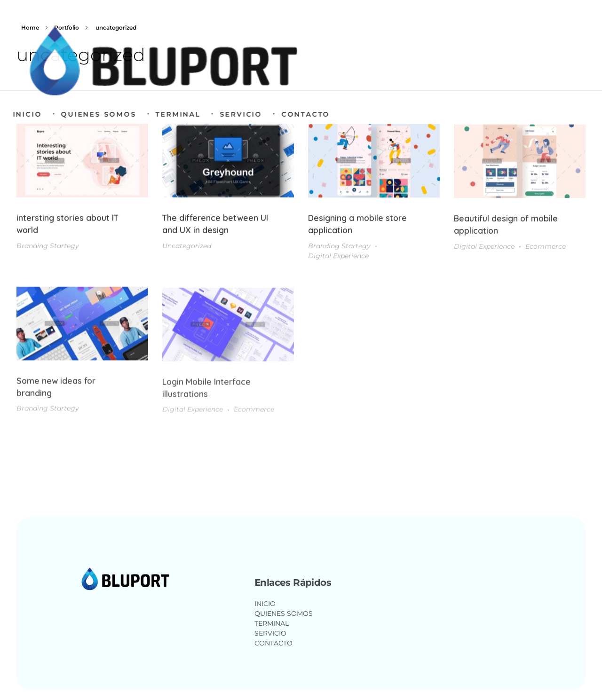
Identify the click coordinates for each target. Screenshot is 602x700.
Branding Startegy (48, 246)
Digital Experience (338, 258)
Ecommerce (546, 250)
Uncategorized (187, 247)
